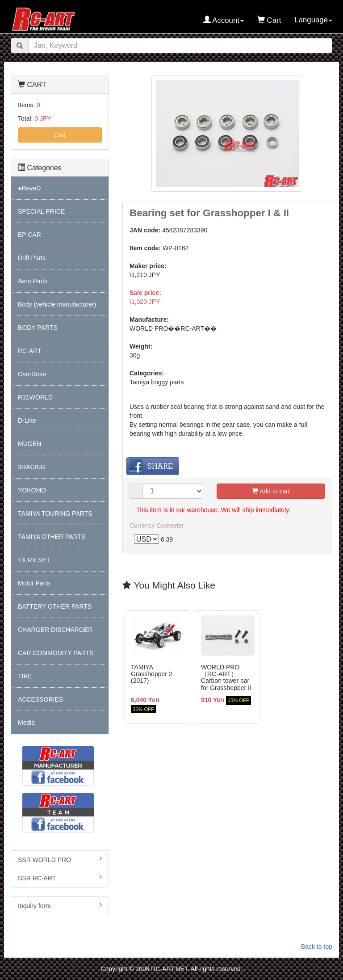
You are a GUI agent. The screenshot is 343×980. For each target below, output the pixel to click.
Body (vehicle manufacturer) (57, 304)
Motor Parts (34, 583)
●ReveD (29, 188)
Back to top (317, 946)
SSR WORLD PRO (60, 859)
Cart (60, 135)
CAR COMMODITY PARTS (56, 653)
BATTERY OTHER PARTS (55, 606)
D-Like (27, 421)
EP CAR (29, 235)
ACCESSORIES (40, 699)
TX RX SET (34, 560)
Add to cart (271, 491)
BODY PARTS (38, 328)
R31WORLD (35, 397)
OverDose (32, 374)
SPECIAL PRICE (41, 211)
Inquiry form (60, 905)
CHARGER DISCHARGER (55, 630)
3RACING (32, 467)
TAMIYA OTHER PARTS (52, 537)
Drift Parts (32, 258)
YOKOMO (32, 490)
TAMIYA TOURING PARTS (55, 513)
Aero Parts (33, 281)
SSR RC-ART (60, 878)
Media (26, 723)
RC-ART (30, 351)
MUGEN (29, 444)
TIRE (25, 676)
